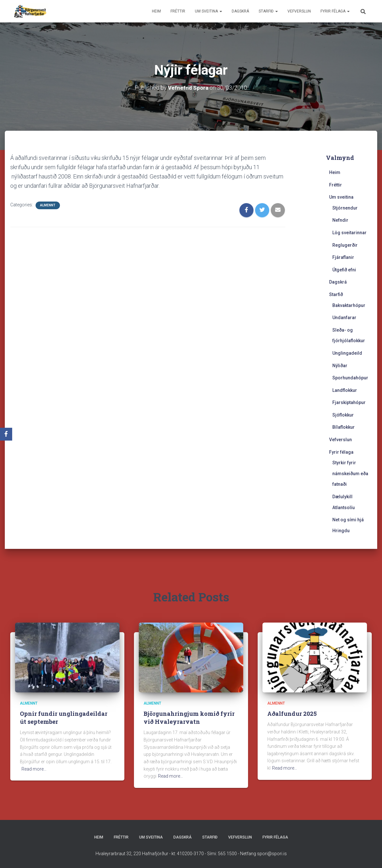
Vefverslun (299, 11)
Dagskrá (240, 11)
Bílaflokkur (344, 427)
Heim (156, 11)
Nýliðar (340, 366)
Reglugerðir (345, 245)
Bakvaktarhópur (349, 305)
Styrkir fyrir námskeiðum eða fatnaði (350, 473)
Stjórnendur (345, 208)
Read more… (34, 769)
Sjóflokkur (343, 415)
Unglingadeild (347, 353)
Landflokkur (345, 390)
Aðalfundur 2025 (292, 714)
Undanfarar (344, 318)
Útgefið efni (344, 270)
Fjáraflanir (343, 257)
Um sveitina (208, 11)
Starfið (268, 11)
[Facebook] (6, 434)
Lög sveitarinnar (349, 233)
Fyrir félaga (335, 11)
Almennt (48, 205)
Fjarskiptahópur (349, 402)
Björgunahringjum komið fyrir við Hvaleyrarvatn (189, 718)
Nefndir (340, 220)
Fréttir (178, 11)
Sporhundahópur (350, 378)
